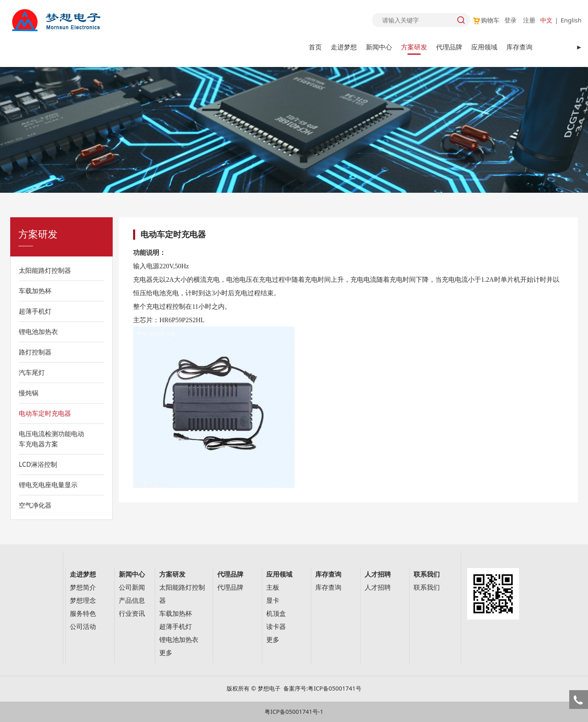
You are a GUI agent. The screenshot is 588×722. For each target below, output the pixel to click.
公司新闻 (132, 587)
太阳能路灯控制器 (45, 270)
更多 (166, 653)
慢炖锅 (29, 393)
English (571, 20)
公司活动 (83, 627)
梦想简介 (83, 587)
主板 (273, 587)
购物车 (486, 20)
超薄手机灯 (35, 311)
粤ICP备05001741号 (335, 688)
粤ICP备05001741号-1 (294, 712)
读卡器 (276, 627)
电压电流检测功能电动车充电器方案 (51, 439)
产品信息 (132, 601)
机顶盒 (276, 614)
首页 (315, 47)
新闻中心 (379, 47)
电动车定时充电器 (45, 413)
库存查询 (519, 47)
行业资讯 (132, 614)
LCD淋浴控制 (38, 464)
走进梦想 (344, 47)
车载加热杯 (35, 291)
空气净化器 (35, 505)
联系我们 (427, 587)
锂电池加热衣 (38, 332)
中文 (546, 20)
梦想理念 (83, 601)
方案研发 (414, 47)
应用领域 (484, 47)
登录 (510, 20)
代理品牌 (449, 47)
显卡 (273, 601)
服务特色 (83, 614)
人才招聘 (378, 587)
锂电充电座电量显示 (48, 485)
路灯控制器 (35, 352)
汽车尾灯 (32, 372)
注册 (529, 20)
